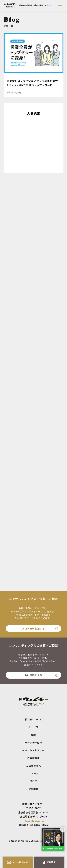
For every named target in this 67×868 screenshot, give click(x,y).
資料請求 (49, 862)
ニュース (33, 773)
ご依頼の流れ (34, 766)
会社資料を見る (41, 675)
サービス (34, 727)
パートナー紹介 (34, 743)
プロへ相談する (18, 862)
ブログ (34, 781)
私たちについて (34, 719)
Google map (33, 821)
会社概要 (34, 789)
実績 (34, 735)
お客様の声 (34, 758)
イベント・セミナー (34, 750)
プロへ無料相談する (40, 629)
